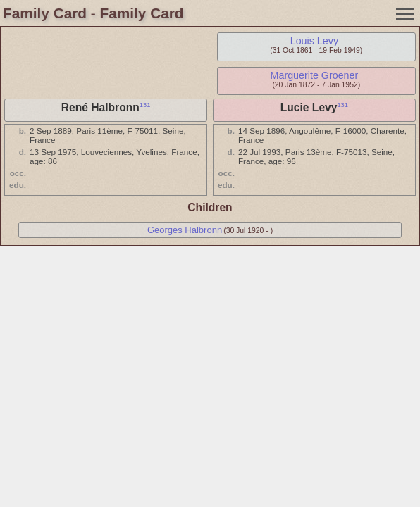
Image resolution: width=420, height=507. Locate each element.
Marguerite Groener (315, 75)
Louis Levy (314, 41)
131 (145, 105)
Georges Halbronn (185, 230)
